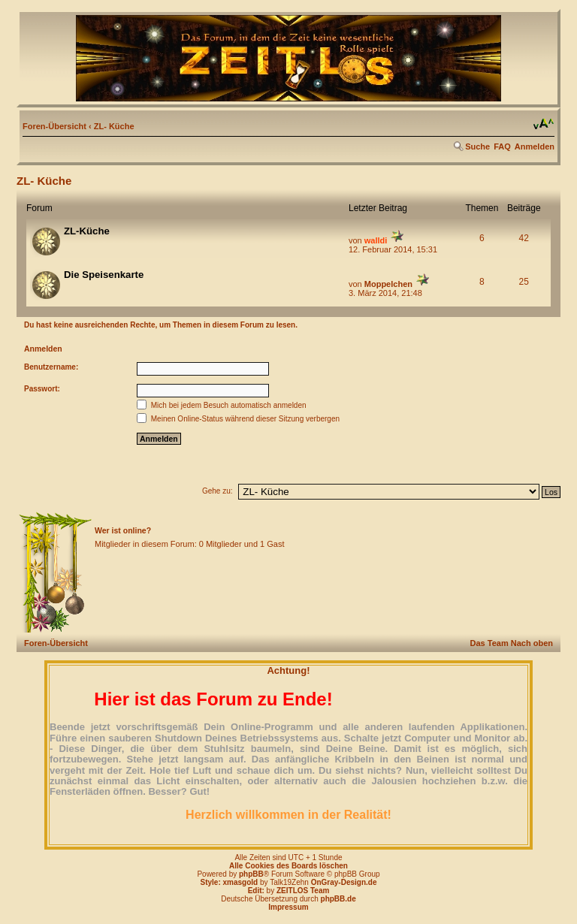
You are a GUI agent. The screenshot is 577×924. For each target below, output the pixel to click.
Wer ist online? (123, 530)
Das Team (489, 643)
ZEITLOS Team (303, 891)
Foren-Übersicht (54, 126)
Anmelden (535, 146)
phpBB (251, 874)
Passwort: (42, 389)
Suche (477, 146)
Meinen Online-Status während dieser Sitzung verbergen (238, 419)
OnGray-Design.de (344, 882)
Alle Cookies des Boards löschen (288, 866)
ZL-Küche (87, 231)
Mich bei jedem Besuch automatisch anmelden (222, 405)
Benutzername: (51, 367)
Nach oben (532, 643)
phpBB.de (338, 899)
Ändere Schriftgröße (544, 124)
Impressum (288, 907)
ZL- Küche (114, 126)
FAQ (502, 146)
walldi (376, 240)
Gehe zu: (218, 491)
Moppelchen (388, 284)
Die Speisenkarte (104, 275)
